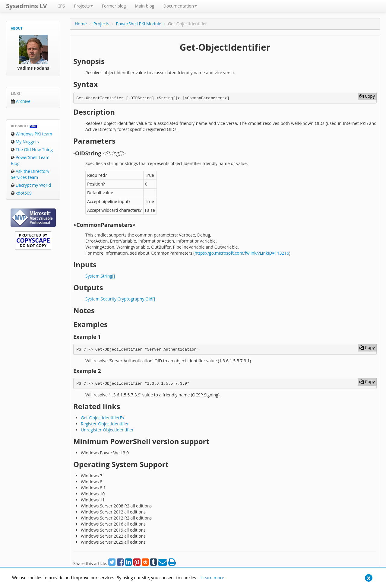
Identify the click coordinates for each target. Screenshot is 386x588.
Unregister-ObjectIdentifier (107, 430)
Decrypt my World (31, 185)
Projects (83, 6)
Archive (21, 101)
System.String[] (100, 276)
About (17, 28)
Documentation (180, 6)
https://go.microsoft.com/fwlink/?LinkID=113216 (242, 253)
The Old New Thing (32, 149)
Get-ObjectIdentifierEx (103, 418)
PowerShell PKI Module (138, 24)
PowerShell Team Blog (30, 160)
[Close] (369, 578)
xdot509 (21, 193)
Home (81, 24)
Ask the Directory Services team (30, 174)
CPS (61, 6)
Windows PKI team (32, 134)
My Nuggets (25, 142)
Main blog (144, 6)
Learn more (213, 578)
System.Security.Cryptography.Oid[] (120, 299)
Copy (367, 96)
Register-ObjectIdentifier (105, 424)
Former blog (114, 6)
